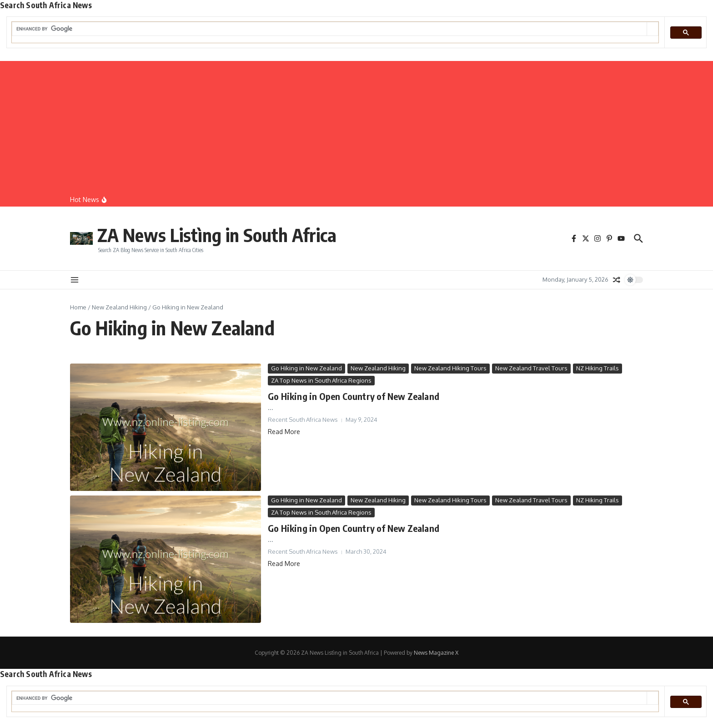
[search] (329, 29)
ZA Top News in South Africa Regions (321, 380)
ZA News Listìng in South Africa (217, 235)
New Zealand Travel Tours (531, 368)
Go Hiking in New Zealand (306, 368)
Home (78, 307)
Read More (284, 432)
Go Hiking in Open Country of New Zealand (354, 396)
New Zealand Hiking (119, 307)
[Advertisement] (356, 125)
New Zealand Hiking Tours (450, 368)
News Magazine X (436, 653)
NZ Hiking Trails (598, 368)
